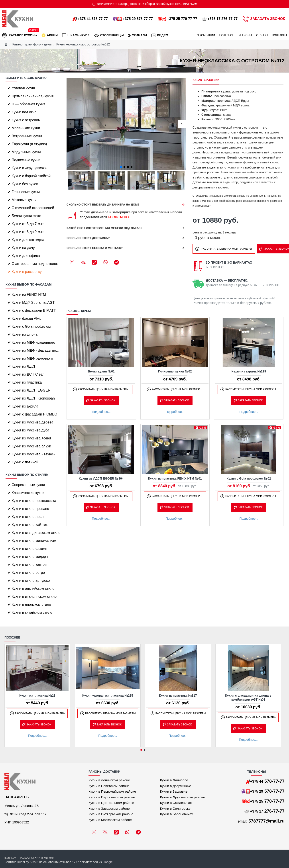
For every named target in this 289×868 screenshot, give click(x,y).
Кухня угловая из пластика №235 (108, 696)
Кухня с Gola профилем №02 (249, 478)
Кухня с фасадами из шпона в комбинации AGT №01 (248, 698)
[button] (70, 124)
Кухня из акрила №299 (249, 371)
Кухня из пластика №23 (37, 696)
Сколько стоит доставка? (88, 238)
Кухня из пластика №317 (178, 696)
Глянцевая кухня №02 (175, 371)
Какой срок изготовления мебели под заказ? (104, 228)
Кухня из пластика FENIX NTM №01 (175, 478)
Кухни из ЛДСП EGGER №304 (101, 478)
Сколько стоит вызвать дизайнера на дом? (103, 205)
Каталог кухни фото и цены (32, 44)
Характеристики (206, 80)
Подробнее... (101, 412)
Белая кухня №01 (101, 371)
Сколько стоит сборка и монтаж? (95, 248)
